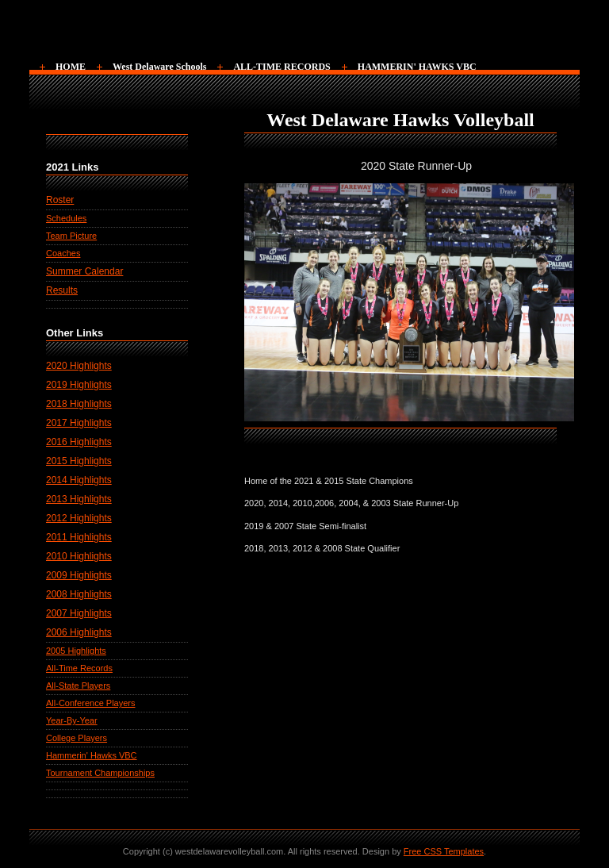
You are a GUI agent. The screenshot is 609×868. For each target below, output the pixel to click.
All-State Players (78, 686)
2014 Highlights (79, 480)
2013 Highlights (79, 499)
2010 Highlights (79, 556)
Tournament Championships (100, 773)
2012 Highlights (79, 518)
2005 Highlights (76, 651)
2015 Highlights (79, 461)
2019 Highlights (79, 385)
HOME (71, 67)
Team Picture (71, 236)
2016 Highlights (79, 442)
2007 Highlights (79, 613)
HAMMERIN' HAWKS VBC (417, 67)
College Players (77, 738)
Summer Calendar (84, 271)
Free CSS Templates (444, 851)
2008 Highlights (79, 594)
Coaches (63, 253)
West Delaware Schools (159, 67)
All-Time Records (79, 668)
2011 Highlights (79, 537)
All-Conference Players (91, 703)
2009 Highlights (79, 575)
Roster (60, 200)
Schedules (66, 218)
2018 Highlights (79, 404)
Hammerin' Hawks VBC (92, 755)
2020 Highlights (79, 366)
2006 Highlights (79, 632)
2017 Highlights (79, 423)
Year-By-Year (72, 720)
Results (62, 290)
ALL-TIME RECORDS (282, 67)
